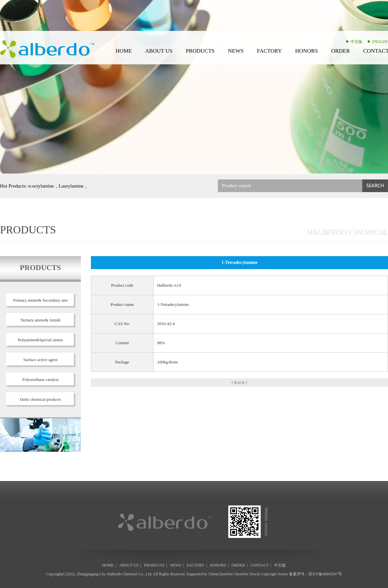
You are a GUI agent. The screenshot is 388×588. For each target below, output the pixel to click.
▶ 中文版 (354, 42)
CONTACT (259, 565)
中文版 (280, 565)
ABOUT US (159, 51)
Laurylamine (71, 186)
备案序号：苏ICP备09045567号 (315, 574)
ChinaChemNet (221, 574)
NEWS (236, 51)
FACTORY (269, 51)
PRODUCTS (200, 51)
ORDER (341, 51)
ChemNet (241, 574)
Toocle (255, 574)
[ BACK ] (239, 383)
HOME (124, 51)
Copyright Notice (275, 574)
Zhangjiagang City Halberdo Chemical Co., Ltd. (115, 574)
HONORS (307, 51)
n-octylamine (41, 186)
